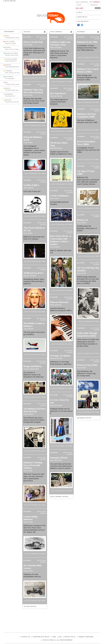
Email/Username (82, 2)
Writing (8, 65)
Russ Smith (28, 45)
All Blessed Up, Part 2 (34, 273)
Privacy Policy (70, 637)
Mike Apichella (56, 47)
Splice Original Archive (59, 497)
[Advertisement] (54, 618)
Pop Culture (10, 42)
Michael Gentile (29, 276)
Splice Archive (10, 1)
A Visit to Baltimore (59, 196)
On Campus (9, 77)
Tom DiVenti (55, 247)
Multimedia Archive (84, 418)
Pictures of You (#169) (87, 365)
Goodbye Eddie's (31, 185)
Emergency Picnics (59, 458)
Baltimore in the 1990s (87, 42)
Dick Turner (55, 198)
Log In (80, 12)
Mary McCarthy (56, 148)
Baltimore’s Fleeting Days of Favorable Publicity (33, 465)
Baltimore (9, 94)
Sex (6, 83)
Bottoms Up (82, 220)
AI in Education (10, 79)
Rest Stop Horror (10, 96)
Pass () (95, 2)
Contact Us (26, 637)
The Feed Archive (30, 607)
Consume (8, 71)
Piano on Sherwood (59, 302)
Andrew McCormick (31, 369)
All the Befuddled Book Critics (14, 67)
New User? (80, 8)
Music (7, 36)
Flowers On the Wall (33, 42)
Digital (8, 88)
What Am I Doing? (11, 44)
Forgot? (97, 2)
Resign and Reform (32, 366)
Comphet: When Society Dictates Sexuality (18, 84)
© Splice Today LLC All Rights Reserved (58, 640)
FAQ (60, 637)
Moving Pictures (11, 53)
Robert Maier (28, 414)
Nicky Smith (28, 522)
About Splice (82, 17)
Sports (8, 48)
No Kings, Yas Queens (60, 356)
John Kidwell (28, 188)
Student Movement (11, 61)
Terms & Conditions (86, 637)
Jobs (54, 637)
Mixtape (8, 100)
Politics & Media (11, 59)
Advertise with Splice (41, 637)
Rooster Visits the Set (12, 55)
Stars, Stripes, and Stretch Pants (15, 73)
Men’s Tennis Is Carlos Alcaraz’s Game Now (18, 49)
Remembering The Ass (12, 102)
